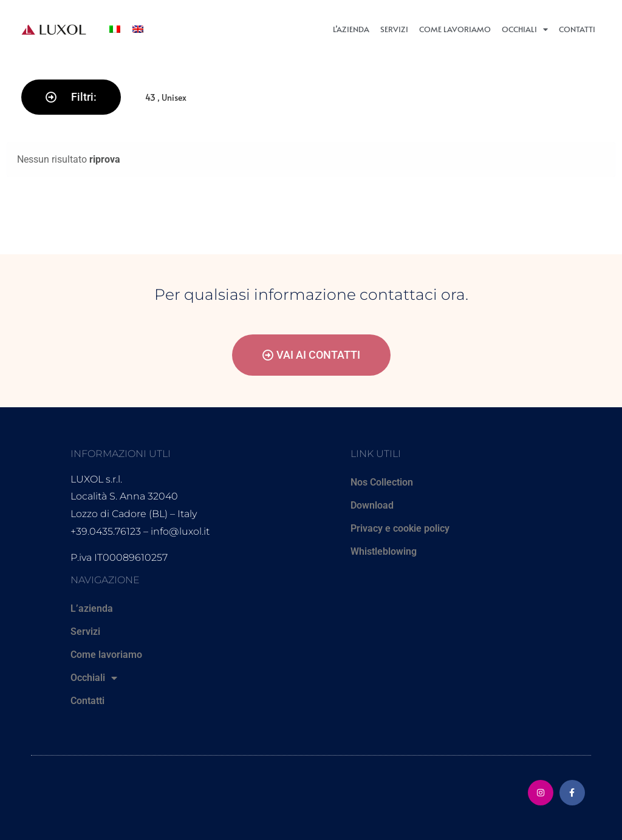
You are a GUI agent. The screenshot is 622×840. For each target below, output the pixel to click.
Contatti (577, 29)
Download (372, 505)
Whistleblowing (384, 551)
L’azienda (351, 29)
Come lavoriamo (455, 29)
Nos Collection (382, 482)
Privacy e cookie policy (400, 528)
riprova (105, 159)
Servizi (394, 29)
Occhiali (525, 29)
